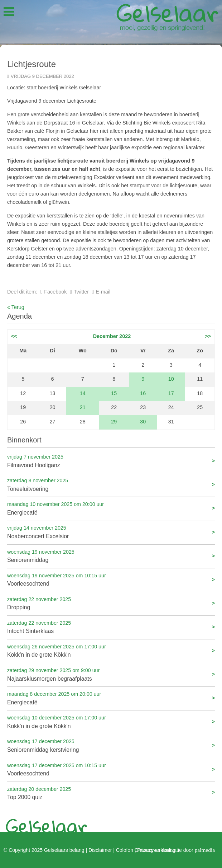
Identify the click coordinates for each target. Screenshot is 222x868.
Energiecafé (111, 508)
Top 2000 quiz (111, 793)
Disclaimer (100, 850)
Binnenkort (24, 440)
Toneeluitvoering (111, 484)
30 (143, 422)
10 (171, 379)
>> (208, 336)
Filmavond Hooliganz (111, 461)
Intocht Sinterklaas (111, 627)
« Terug (16, 307)
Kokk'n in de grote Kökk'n (111, 650)
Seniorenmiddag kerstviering (111, 745)
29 (114, 422)
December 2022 (112, 336)
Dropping (111, 603)
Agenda (20, 316)
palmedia (205, 850)
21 (83, 407)
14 (83, 393)
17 (171, 393)
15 (114, 393)
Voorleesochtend (111, 579)
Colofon (125, 850)
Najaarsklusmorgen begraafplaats (111, 674)
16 (143, 393)
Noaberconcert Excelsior (111, 532)
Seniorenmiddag (111, 556)
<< (14, 336)
